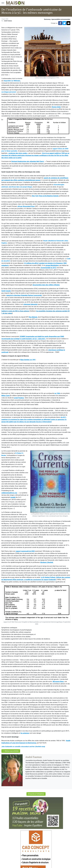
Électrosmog (47, 19)
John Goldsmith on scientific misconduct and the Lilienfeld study (23, 747)
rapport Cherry (58, 149)
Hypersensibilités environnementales (61, 19)
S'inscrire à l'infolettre (36, 794)
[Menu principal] (3, 3)
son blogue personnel (9, 92)
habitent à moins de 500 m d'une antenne (15, 311)
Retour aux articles (11, 751)
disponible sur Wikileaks (12, 81)
